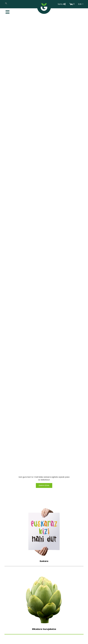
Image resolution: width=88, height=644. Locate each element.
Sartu (62, 4)
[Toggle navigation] (6, 11)
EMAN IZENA (44, 485)
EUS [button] (80, 4)
